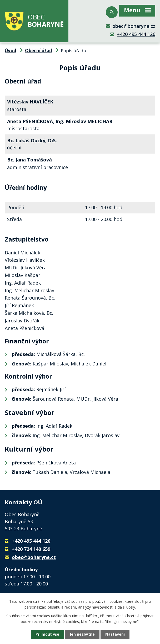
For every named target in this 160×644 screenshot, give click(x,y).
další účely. (127, 607)
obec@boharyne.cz (134, 26)
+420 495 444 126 (136, 34)
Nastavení (115, 634)
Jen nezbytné (82, 634)
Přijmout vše (47, 634)
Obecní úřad (39, 51)
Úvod (11, 51)
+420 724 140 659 (31, 549)
